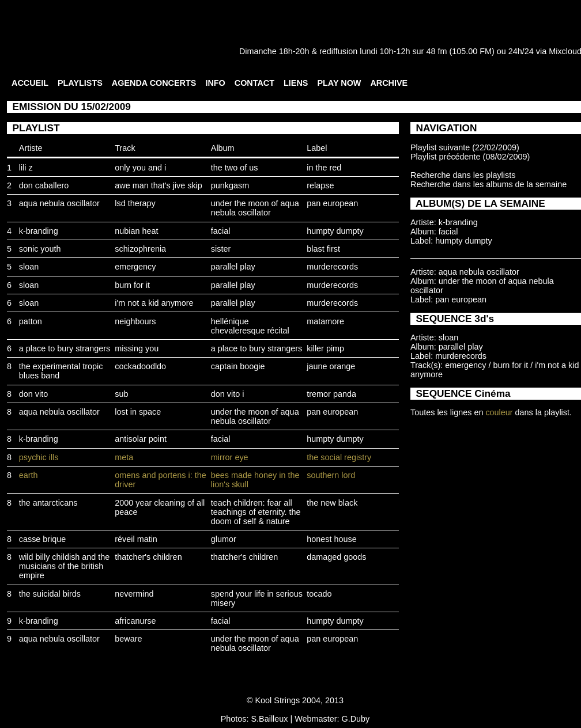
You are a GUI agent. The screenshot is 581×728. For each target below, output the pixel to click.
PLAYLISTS (80, 83)
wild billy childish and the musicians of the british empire (65, 566)
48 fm (436, 51)
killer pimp (325, 348)
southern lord (331, 475)
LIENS (296, 83)
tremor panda (331, 394)
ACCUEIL (30, 83)
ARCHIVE (389, 83)
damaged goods (336, 557)
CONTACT (254, 83)
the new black (332, 503)
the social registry (339, 457)
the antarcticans (48, 503)
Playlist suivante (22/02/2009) (465, 147)
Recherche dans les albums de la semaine (488, 184)
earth (29, 475)
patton (31, 321)
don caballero (44, 185)
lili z (26, 168)
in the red (324, 168)
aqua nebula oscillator (59, 203)
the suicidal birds (50, 594)
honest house (331, 539)
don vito (33, 394)
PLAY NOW (339, 83)
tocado (319, 594)
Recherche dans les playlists (463, 175)
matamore (325, 321)
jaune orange (331, 366)
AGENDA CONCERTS (154, 83)
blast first (323, 249)
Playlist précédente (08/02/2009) (470, 157)
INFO (215, 83)
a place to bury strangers (65, 348)
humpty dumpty (335, 231)
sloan (29, 267)
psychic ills (39, 457)
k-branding (39, 231)
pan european (332, 203)
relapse (320, 185)
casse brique (43, 539)
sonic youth (40, 249)
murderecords (332, 267)
